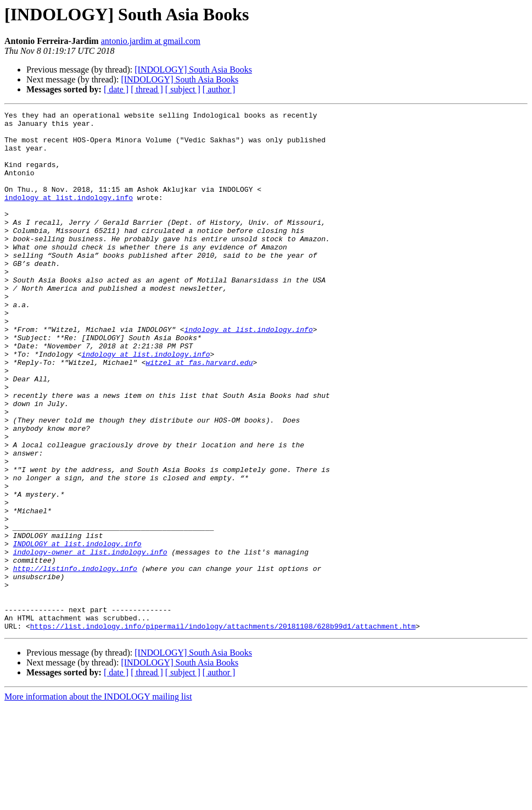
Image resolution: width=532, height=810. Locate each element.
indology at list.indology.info (69, 215)
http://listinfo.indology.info (75, 661)
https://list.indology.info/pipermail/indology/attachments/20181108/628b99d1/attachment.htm (223, 730)
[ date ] (116, 89)
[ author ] (219, 89)
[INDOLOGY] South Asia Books (193, 70)
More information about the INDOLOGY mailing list (98, 800)
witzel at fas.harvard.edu (199, 413)
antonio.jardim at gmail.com (151, 41)
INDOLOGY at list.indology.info (77, 631)
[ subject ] (183, 89)
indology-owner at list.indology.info (90, 641)
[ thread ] (147, 89)
